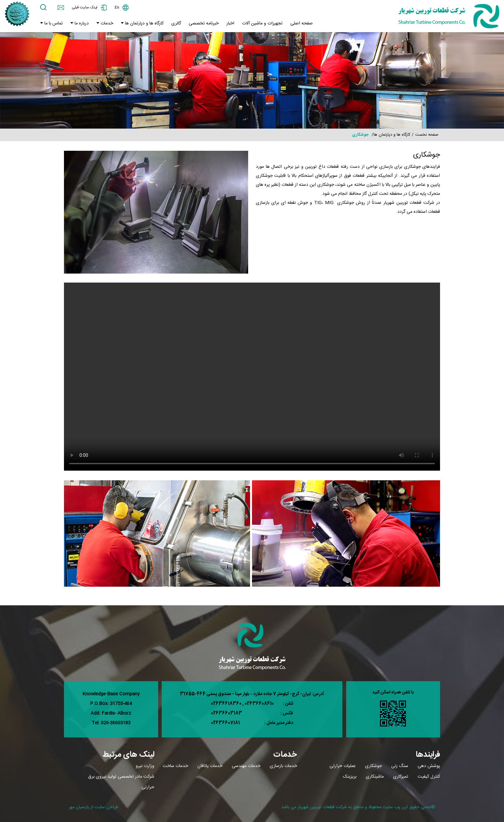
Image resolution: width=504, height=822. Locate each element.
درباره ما (81, 23)
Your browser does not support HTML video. (252, 377)
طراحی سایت (107, 807)
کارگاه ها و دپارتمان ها (144, 23)
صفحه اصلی (301, 23)
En (117, 7)
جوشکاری (373, 766)
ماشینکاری (375, 777)
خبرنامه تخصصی (204, 23)
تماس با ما (53, 23)
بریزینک (350, 777)
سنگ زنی (400, 766)
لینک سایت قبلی (85, 7)
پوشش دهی (429, 766)
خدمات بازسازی (283, 766)
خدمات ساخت (175, 766)
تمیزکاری (401, 777)
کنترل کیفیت (429, 777)
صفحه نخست (427, 135)
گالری (176, 23)
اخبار (230, 23)
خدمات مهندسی (246, 766)
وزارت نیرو (145, 766)
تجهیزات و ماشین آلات (262, 23)
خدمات (106, 23)
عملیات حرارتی (343, 766)
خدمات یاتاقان (210, 766)
